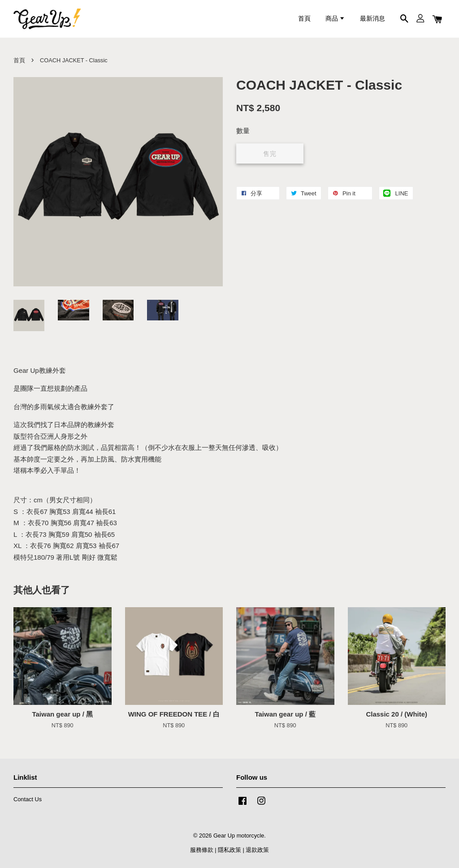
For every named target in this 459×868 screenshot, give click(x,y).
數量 (243, 131)
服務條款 (202, 850)
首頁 (304, 19)
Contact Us (28, 799)
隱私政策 (229, 850)
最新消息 (372, 19)
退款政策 (257, 850)
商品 (335, 19)
